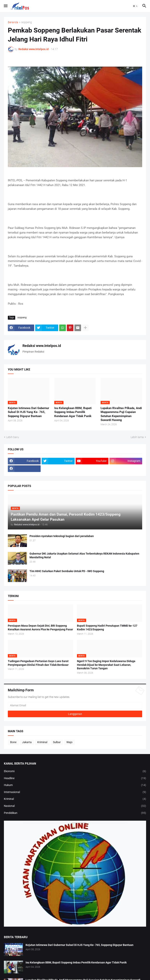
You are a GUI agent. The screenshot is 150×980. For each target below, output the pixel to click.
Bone (13, 742)
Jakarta (27, 742)
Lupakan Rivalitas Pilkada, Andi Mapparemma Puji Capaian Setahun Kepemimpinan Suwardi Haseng (121, 414)
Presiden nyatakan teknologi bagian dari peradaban (62, 536)
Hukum (75, 785)
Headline (75, 778)
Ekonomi (75, 771)
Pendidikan (75, 813)
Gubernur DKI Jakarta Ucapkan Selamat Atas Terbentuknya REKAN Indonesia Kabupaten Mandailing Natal (84, 555)
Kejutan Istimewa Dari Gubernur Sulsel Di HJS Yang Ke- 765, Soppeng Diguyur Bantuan (28, 412)
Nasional (75, 806)
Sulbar (57, 742)
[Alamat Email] (75, 705)
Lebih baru (13, 437)
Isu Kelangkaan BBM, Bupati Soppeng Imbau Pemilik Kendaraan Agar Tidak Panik (73, 412)
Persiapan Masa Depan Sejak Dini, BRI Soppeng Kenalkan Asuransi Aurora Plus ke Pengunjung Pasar (40, 628)
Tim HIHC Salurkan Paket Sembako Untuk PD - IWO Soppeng (67, 571)
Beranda (13, 22)
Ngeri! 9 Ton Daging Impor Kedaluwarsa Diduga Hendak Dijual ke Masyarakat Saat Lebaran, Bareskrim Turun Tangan (106, 665)
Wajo (69, 742)
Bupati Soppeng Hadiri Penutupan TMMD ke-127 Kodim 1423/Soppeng (107, 628)
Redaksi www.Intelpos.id (42, 346)
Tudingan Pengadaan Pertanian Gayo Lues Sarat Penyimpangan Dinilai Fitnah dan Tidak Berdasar (38, 663)
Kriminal (42, 742)
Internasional (75, 792)
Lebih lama (137, 437)
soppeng (27, 22)
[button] (5, 6)
